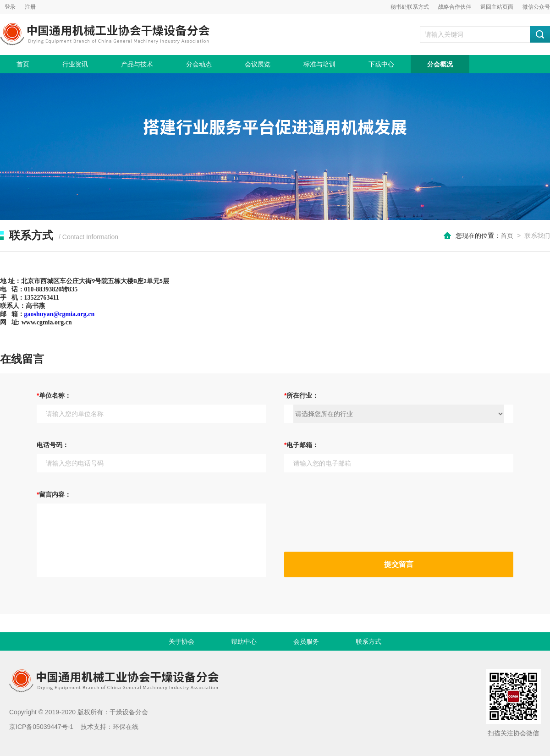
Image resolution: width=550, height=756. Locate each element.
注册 (30, 7)
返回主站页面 (497, 7)
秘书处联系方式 (410, 7)
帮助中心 (244, 641)
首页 (23, 64)
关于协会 (181, 641)
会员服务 (306, 641)
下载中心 (381, 64)
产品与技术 (137, 64)
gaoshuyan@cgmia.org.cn (60, 314)
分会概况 (440, 64)
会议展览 (258, 64)
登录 (10, 7)
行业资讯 (75, 64)
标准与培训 (319, 64)
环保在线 (126, 727)
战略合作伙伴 (455, 7)
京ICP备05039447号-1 (41, 727)
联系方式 (368, 641)
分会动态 (199, 64)
